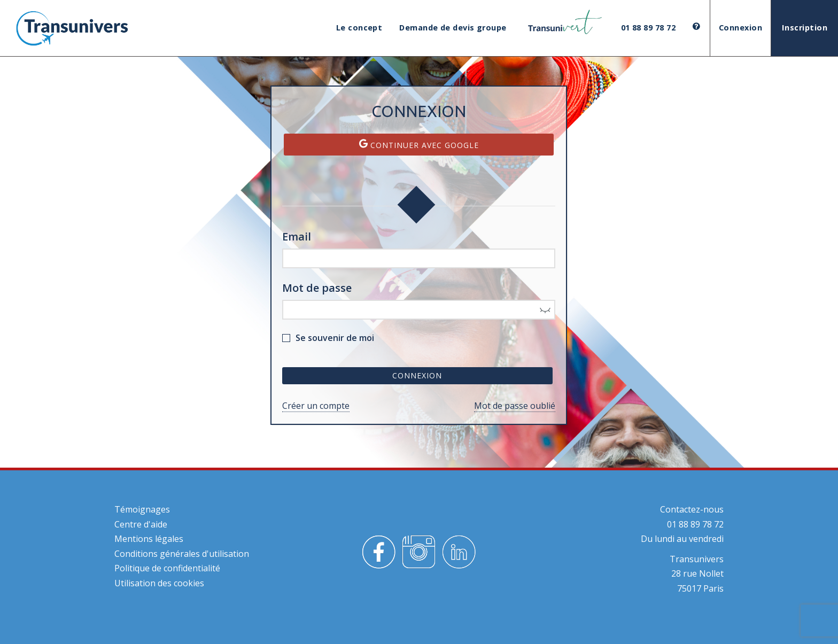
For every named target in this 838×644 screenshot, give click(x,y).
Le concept (359, 28)
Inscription (805, 28)
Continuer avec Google (419, 145)
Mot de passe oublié (515, 406)
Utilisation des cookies (159, 583)
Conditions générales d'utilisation (182, 554)
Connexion (740, 28)
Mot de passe (317, 288)
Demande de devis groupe (453, 28)
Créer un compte (316, 406)
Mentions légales (149, 539)
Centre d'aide (141, 524)
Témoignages (142, 509)
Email (297, 236)
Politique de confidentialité (167, 568)
